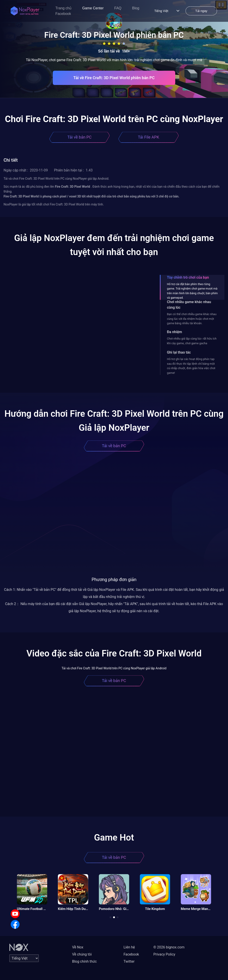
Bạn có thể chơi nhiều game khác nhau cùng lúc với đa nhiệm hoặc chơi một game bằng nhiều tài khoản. (192, 319)
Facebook (63, 14)
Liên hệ (129, 947)
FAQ (118, 8)
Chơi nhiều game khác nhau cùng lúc (189, 305)
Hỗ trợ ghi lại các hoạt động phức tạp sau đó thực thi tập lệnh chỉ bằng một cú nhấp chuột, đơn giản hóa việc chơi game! (191, 366)
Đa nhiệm (175, 332)
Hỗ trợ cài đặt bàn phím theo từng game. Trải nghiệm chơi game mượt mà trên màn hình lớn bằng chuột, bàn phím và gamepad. (192, 291)
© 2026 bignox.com (169, 947)
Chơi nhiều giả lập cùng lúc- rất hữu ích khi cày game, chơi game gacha (192, 341)
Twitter (129, 961)
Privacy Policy (164, 954)
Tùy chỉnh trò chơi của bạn (188, 277)
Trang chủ (64, 8)
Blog (136, 8)
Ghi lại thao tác (179, 352)
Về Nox (78, 947)
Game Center (93, 8)
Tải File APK (148, 137)
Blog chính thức (84, 961)
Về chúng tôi (82, 954)
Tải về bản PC (79, 137)
